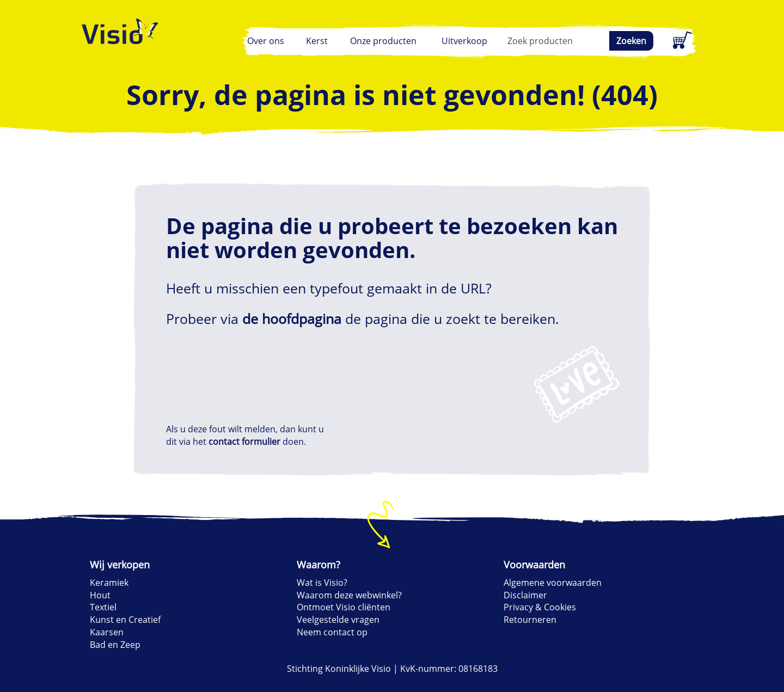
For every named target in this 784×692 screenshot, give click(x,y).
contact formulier (244, 442)
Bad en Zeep (115, 645)
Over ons (266, 41)
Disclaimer (525, 595)
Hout (100, 595)
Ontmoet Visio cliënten (344, 607)
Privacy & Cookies (540, 607)
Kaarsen (107, 632)
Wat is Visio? (322, 583)
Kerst (317, 41)
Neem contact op (332, 632)
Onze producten (383, 41)
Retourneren (530, 620)
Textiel (103, 607)
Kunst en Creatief (125, 620)
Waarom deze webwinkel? (349, 595)
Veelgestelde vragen (338, 620)
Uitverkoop (464, 41)
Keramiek (109, 583)
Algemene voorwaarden (553, 583)
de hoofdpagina (292, 319)
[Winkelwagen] (681, 41)
